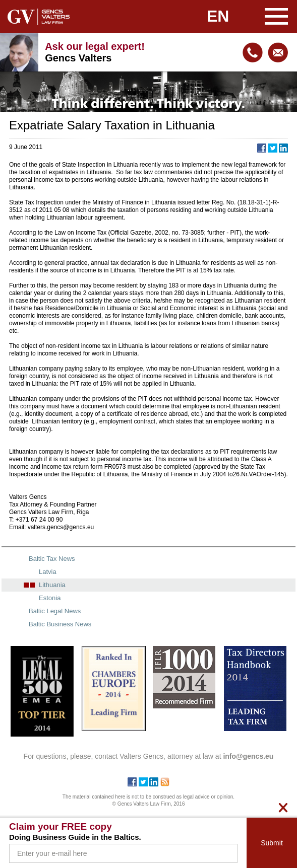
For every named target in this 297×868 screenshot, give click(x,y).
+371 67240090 (253, 52)
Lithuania (52, 585)
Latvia (48, 572)
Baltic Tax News (52, 559)
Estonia (50, 598)
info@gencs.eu (278, 52)
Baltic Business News (60, 624)
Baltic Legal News (55, 611)
